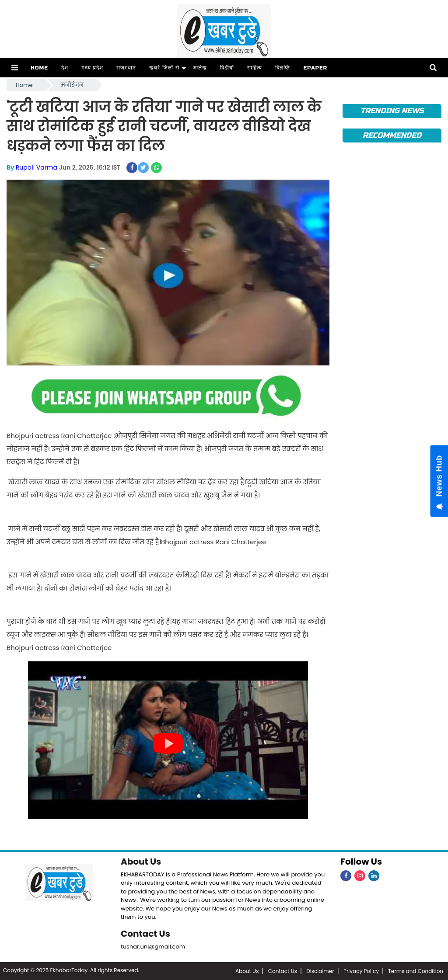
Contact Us (145, 934)
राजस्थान (126, 68)
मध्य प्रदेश (93, 68)
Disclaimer (320, 971)
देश (65, 68)
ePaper (315, 68)
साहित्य (255, 68)
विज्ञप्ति (283, 68)
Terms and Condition (416, 971)
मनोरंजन (72, 85)
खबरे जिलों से (164, 68)
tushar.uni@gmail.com (153, 947)
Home (39, 68)
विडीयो (227, 68)
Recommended (392, 135)
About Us (141, 862)
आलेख (200, 68)
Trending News (392, 111)
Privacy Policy (361, 971)
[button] (15, 68)
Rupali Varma (37, 167)
